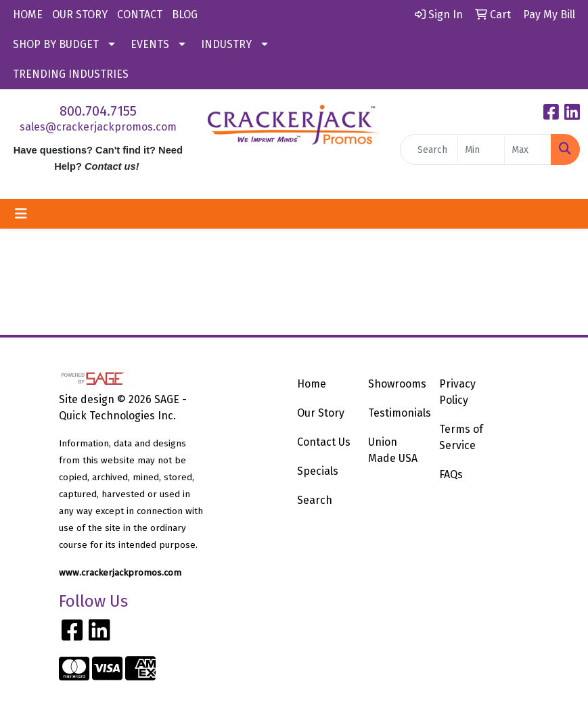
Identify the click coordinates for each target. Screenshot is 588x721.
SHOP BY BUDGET (56, 44)
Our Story (321, 413)
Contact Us (324, 442)
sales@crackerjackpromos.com (98, 127)
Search (315, 500)
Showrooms (395, 384)
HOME (28, 15)
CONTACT (140, 15)
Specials (318, 471)
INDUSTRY (226, 44)
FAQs (451, 474)
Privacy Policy (457, 392)
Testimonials (395, 413)
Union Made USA (393, 450)
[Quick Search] (429, 149)
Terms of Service (461, 437)
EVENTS (150, 44)
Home (312, 384)
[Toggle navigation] (21, 214)
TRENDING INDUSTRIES (71, 74)
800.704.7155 (98, 111)
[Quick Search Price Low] (481, 149)
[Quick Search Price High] (528, 149)
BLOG (185, 15)
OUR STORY (80, 15)
